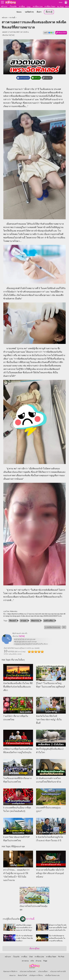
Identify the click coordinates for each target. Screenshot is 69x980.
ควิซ (32, 961)
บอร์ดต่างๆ (29, 12)
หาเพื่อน (22, 6)
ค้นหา (39, 12)
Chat (29, 7)
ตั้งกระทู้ (49, 12)
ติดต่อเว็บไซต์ (22, 976)
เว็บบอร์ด (13, 6)
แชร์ (49, 33)
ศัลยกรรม (35, 621)
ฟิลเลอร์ (13, 621)
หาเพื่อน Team (50, 6)
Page (45, 961)
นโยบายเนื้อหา (43, 972)
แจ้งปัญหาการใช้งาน (36, 976)
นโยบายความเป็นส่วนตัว (28, 972)
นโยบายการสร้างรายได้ (58, 972)
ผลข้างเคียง (49, 621)
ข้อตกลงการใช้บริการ (10, 972)
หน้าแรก (4, 6)
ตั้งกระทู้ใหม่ (34, 949)
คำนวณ (39, 961)
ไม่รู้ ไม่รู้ (12, 35)
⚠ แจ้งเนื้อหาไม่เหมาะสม (52, 628)
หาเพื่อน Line (38, 6)
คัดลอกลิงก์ (61, 33)
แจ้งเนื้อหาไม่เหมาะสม (52, 976)
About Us (12, 976)
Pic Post (60, 7)
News (19, 12)
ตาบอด (24, 621)
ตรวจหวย (25, 961)
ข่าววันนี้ (12, 18)
